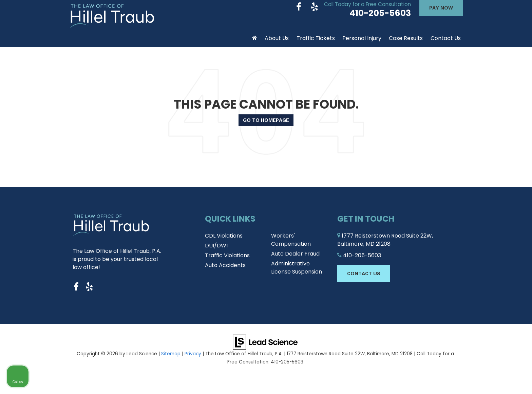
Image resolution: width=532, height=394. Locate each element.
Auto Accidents (225, 271)
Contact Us (364, 279)
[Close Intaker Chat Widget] (510, 177)
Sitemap (171, 359)
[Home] (255, 41)
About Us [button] (277, 44)
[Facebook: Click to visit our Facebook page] (299, 13)
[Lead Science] (265, 347)
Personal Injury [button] (362, 44)
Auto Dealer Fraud (295, 259)
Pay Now (441, 13)
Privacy (193, 359)
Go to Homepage (266, 125)
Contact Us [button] (446, 44)
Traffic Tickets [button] (316, 44)
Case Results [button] (406, 44)
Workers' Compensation (291, 245)
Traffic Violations (227, 261)
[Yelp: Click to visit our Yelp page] (315, 13)
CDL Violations (224, 241)
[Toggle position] (495, 177)
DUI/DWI (216, 251)
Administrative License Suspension (297, 273)
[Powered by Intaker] (474, 380)
